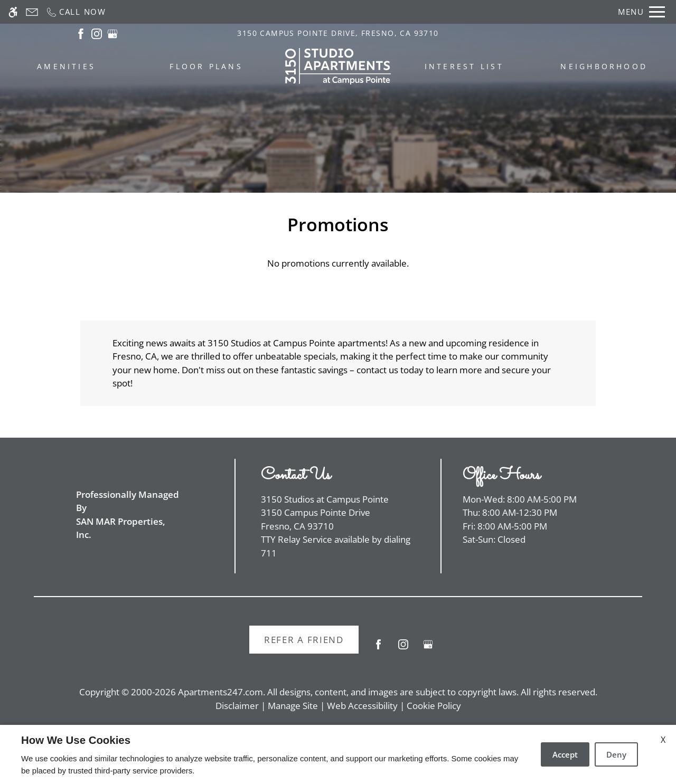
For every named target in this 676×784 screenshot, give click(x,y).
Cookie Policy (434, 706)
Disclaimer (237, 706)
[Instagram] (403, 649)
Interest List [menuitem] (464, 66)
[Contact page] (32, 12)
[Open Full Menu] (641, 12)
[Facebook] (378, 649)
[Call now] (76, 12)
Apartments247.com (220, 692)
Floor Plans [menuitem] (206, 66)
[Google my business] (428, 649)
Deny (616, 754)
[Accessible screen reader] (13, 12)
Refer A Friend (304, 640)
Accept (565, 754)
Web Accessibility (362, 706)
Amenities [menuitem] (66, 66)
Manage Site (293, 706)
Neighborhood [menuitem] (604, 66)
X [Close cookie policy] (663, 740)
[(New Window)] (81, 33)
